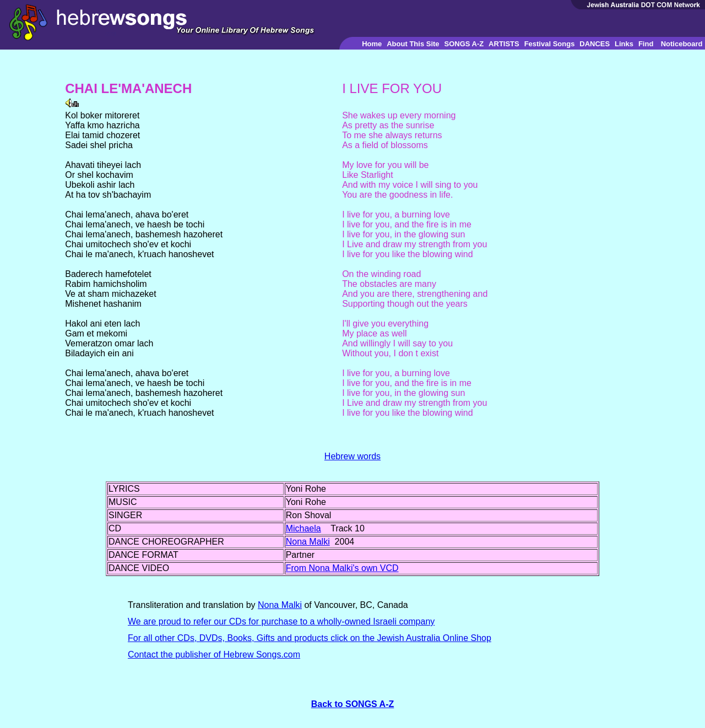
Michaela (303, 528)
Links (624, 44)
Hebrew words (352, 456)
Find (646, 44)
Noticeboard (682, 44)
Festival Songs (550, 44)
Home (372, 44)
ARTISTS (504, 44)
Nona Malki (308, 542)
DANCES (595, 44)
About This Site (413, 44)
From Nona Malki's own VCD (342, 568)
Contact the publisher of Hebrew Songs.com (214, 654)
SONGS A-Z (464, 44)
